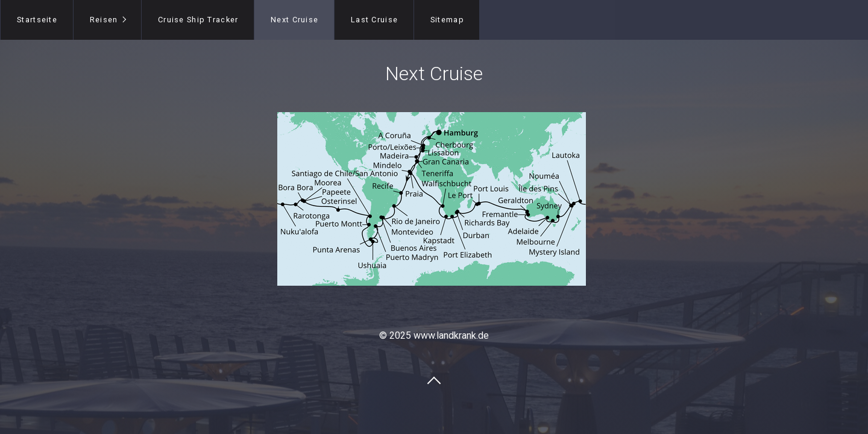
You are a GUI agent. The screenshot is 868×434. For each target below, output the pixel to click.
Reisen (104, 20)
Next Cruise (294, 20)
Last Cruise (374, 20)
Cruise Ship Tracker (198, 20)
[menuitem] (37, 20)
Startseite (37, 20)
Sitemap (447, 20)
